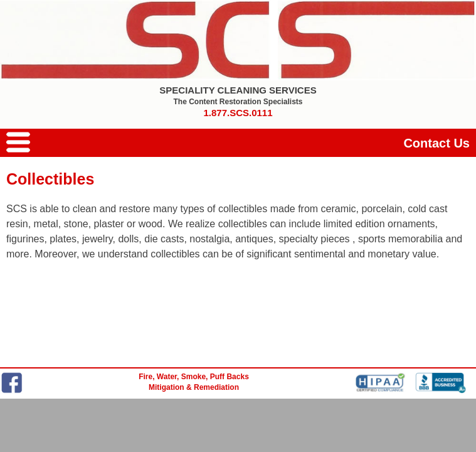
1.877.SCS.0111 (238, 113)
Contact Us (436, 143)
